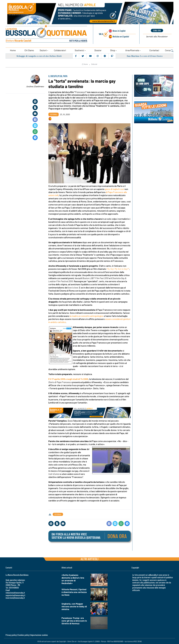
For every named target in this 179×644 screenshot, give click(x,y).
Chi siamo (29, 50)
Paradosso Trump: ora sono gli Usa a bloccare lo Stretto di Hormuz (74, 620)
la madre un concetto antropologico (87, 316)
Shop (113, 50)
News (119, 31)
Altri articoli (90, 558)
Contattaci (154, 50)
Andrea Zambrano (35, 86)
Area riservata (132, 50)
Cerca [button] (169, 50)
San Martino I (134, 55)
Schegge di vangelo (26, 55)
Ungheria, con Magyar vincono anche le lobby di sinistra (74, 606)
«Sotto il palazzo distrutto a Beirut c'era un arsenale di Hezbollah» (73, 579)
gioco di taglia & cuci (115, 189)
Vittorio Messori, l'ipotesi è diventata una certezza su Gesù (74, 592)
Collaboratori (60, 50)
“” (118, 268)
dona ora (157, 30)
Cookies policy (24, 634)
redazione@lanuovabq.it (15, 592)
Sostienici (79, 50)
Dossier (98, 50)
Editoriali (94, 64)
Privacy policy (11, 634)
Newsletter (157, 37)
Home (13, 50)
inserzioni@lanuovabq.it (15, 597)
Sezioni (43, 50)
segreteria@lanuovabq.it (15, 595)
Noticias (121, 36)
